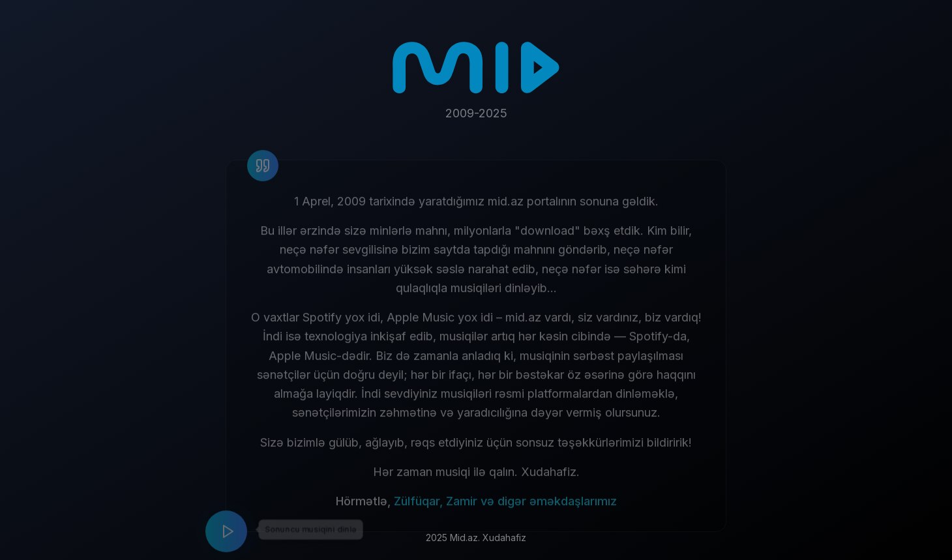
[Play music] (226, 537)
